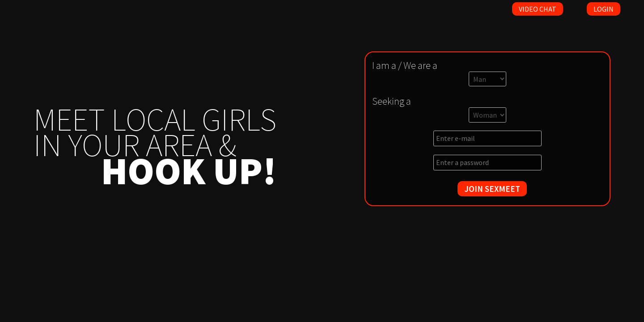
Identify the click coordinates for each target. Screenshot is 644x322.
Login (604, 9)
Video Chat (538, 9)
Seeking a (392, 101)
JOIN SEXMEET (492, 189)
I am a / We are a (405, 65)
